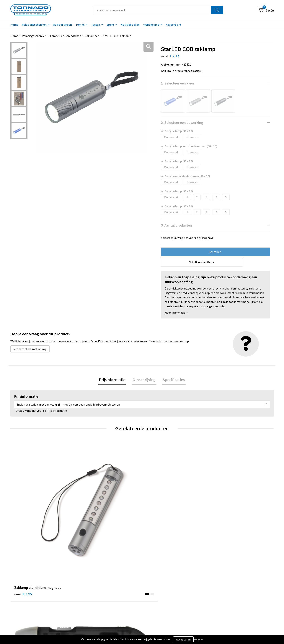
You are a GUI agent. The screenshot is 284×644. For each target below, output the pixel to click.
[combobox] (152, 10)
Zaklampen (92, 36)
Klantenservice (156, 576)
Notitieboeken (130, 25)
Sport (110, 25)
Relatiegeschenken (34, 25)
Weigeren (199, 639)
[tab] (114, 380)
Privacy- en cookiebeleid (227, 576)
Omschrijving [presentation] (144, 380)
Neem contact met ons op (30, 349)
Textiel (80, 25)
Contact (152, 571)
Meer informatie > (176, 313)
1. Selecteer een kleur (178, 83)
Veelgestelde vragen (94, 576)
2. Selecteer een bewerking (182, 122)
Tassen (96, 25)
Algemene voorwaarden (227, 571)
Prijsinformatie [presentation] (114, 380)
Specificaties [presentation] (172, 380)
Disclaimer (219, 582)
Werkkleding (151, 25)
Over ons (87, 571)
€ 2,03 (221, 513)
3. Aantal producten (176, 225)
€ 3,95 (23, 513)
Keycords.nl (173, 25)
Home (14, 25)
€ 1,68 (89, 513)
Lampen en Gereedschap (66, 36)
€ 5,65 (155, 513)
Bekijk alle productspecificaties (182, 71)
